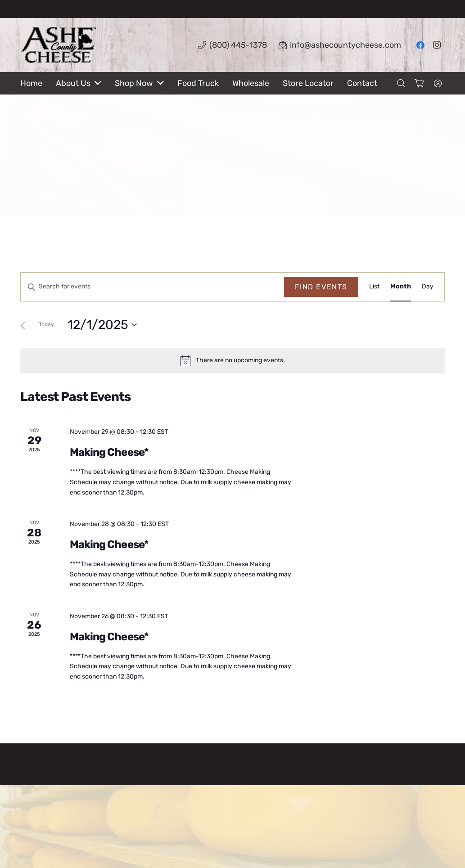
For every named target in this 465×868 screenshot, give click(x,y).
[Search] (401, 83)
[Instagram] (437, 45)
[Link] (58, 45)
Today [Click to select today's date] (46, 324)
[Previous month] (23, 326)
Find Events (321, 287)
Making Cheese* (109, 452)
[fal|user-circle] (439, 83)
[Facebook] (420, 45)
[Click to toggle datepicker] (102, 325)
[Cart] (419, 83)
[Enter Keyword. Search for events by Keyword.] (152, 287)
